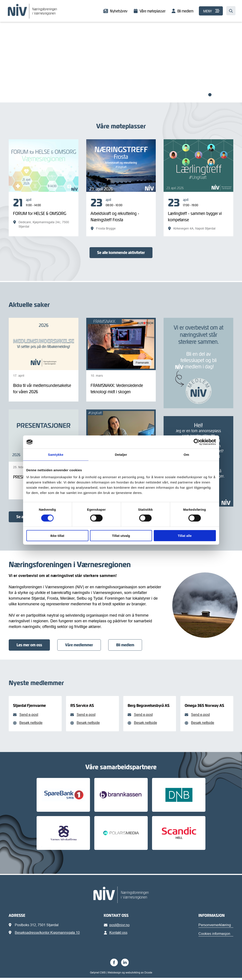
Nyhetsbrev (119, 11)
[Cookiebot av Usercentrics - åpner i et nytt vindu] (197, 442)
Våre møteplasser (153, 11)
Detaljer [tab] (121, 455)
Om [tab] (186, 455)
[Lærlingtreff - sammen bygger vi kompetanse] (198, 214)
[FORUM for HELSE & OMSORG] (44, 213)
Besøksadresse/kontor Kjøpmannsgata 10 (47, 935)
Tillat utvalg (121, 535)
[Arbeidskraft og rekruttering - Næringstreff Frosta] (121, 214)
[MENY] (211, 11)
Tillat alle (185, 535)
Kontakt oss (116, 935)
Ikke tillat (57, 535)
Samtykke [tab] (56, 455)
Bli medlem (185, 11)
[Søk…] (231, 11)
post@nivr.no (118, 927)
